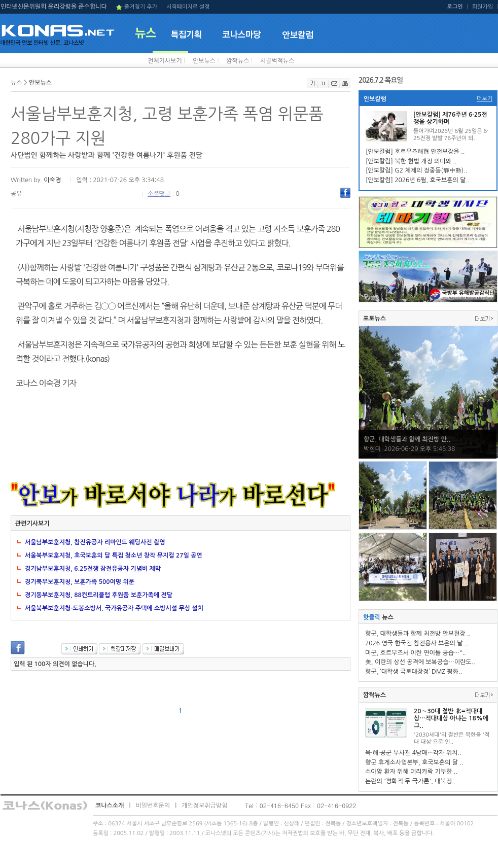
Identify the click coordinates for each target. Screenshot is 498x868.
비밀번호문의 (153, 806)
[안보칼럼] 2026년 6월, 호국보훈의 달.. (418, 180)
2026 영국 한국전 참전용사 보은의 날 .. (417, 643)
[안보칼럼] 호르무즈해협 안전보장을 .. (415, 152)
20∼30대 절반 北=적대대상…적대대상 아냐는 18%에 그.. (451, 718)
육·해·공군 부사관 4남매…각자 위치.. (413, 753)
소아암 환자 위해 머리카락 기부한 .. (411, 772)
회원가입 (483, 7)
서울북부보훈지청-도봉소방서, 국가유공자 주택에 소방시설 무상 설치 (114, 608)
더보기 (485, 99)
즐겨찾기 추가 (141, 7)
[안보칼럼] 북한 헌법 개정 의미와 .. (411, 161)
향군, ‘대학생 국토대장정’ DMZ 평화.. (414, 672)
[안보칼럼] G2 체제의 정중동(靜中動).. (416, 170)
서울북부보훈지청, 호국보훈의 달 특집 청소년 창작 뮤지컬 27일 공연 (114, 555)
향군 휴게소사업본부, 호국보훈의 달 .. (414, 762)
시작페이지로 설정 (188, 7)
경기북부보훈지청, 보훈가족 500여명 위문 (80, 582)
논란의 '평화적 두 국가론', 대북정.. (410, 781)
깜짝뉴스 (238, 61)
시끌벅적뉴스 (277, 61)
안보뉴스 (204, 61)
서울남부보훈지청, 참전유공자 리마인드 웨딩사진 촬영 (95, 542)
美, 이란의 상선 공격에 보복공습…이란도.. (420, 662)
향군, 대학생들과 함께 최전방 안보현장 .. (418, 634)
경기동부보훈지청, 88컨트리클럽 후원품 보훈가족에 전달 (99, 595)
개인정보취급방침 (204, 806)
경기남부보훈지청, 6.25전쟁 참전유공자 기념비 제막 (93, 569)
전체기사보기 (165, 61)
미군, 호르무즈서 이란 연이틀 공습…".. (416, 653)
